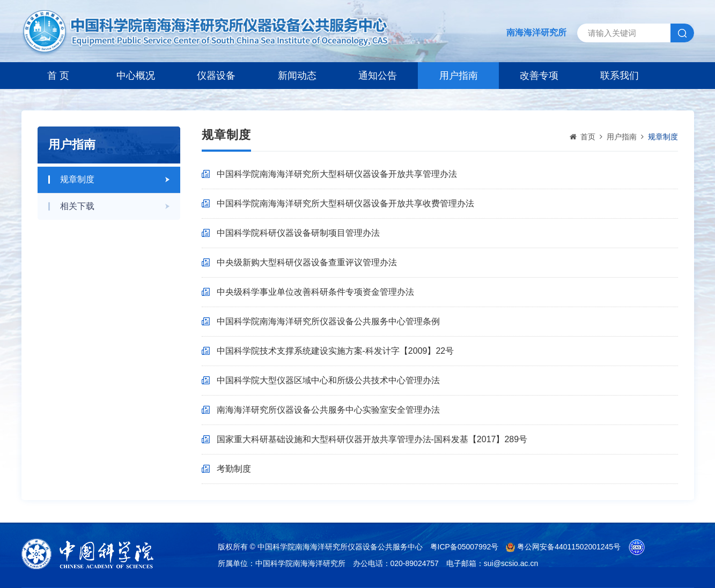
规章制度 (77, 179)
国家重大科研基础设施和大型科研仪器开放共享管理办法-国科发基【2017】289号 (372, 439)
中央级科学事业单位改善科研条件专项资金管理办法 (315, 292)
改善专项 (539, 76)
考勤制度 (234, 469)
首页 (588, 137)
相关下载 (77, 206)
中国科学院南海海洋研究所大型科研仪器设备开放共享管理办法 (337, 174)
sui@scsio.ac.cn (511, 563)
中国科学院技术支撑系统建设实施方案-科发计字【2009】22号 (336, 351)
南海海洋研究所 (536, 32)
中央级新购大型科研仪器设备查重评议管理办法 (307, 262)
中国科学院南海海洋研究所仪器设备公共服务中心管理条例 (328, 321)
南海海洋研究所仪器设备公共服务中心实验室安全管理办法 (328, 410)
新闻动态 (297, 76)
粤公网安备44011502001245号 (563, 547)
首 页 (58, 76)
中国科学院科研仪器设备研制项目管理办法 (298, 233)
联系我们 (620, 76)
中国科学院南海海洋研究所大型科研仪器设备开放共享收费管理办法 (345, 203)
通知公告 (378, 76)
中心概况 (136, 76)
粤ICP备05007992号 (465, 547)
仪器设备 (216, 76)
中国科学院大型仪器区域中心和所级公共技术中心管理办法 (328, 380)
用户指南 (459, 76)
